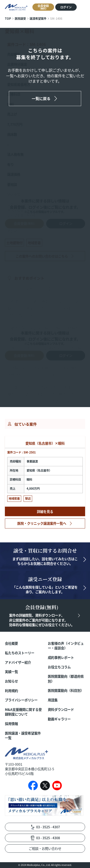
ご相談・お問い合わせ (45, 848)
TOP (8, 19)
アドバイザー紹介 (18, 662)
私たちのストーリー (20, 653)
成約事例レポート (61, 657)
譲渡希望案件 (38, 19)
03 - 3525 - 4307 (48, 827)
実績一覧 (11, 672)
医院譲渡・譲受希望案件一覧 (23, 735)
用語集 (53, 700)
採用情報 (11, 724)
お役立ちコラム (59, 667)
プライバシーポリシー (21, 700)
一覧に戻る (41, 98)
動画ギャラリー (59, 719)
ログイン (66, 7)
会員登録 (43, 7)
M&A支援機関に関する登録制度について (23, 712)
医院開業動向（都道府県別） (66, 679)
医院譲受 (20, 19)
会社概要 (11, 643)
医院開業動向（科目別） (66, 690)
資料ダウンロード (61, 709)
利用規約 (11, 691)
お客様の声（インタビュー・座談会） (66, 646)
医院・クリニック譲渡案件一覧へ (42, 523)
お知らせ (11, 681)
